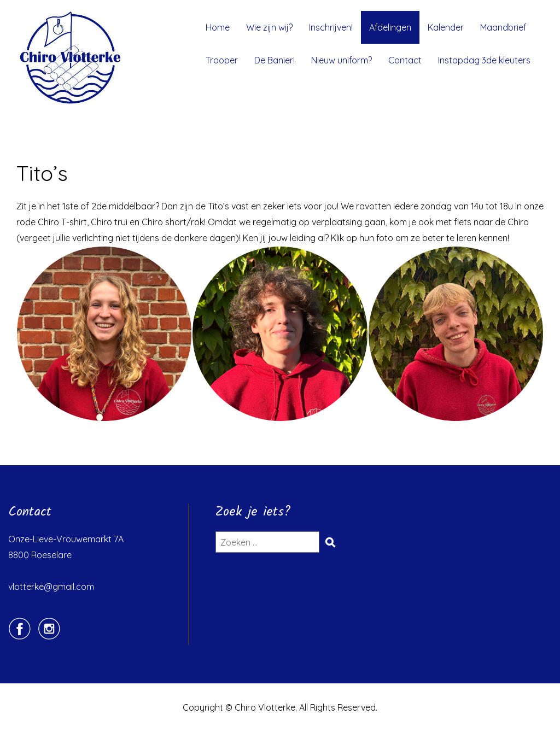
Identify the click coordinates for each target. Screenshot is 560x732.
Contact (405, 60)
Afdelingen (390, 27)
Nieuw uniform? (342, 60)
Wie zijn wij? (269, 27)
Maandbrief (503, 27)
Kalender (446, 27)
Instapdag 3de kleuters (484, 60)
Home (218, 27)
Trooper (222, 60)
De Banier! (275, 60)
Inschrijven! (331, 27)
